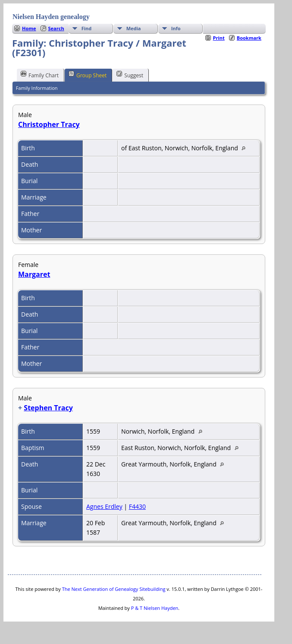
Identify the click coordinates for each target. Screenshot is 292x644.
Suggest (130, 75)
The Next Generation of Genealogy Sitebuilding (114, 589)
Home (29, 28)
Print (219, 38)
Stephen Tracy (48, 408)
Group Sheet (88, 75)
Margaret (34, 274)
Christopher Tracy (49, 124)
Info (176, 28)
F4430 (137, 506)
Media (134, 28)
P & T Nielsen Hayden (155, 608)
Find (87, 28)
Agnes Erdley (104, 506)
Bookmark (249, 38)
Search (56, 28)
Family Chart (40, 75)
